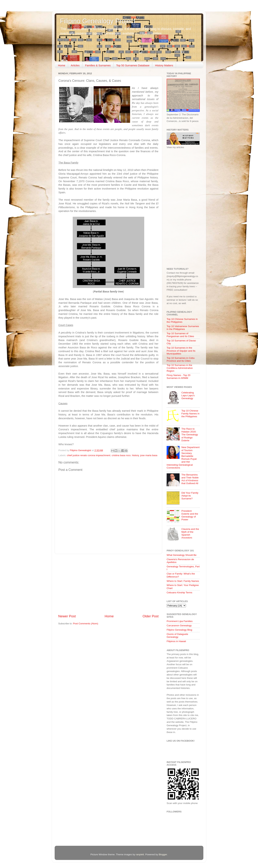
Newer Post (67, 616)
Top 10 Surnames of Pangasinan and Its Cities (180, 335)
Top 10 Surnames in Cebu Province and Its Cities (181, 359)
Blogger (163, 854)
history (136, 455)
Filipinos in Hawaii (176, 641)
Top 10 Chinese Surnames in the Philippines (182, 321)
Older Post (151, 616)
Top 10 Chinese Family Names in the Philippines (190, 414)
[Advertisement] (108, 584)
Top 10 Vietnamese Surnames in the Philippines (183, 328)
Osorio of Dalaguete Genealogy (177, 636)
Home (62, 65)
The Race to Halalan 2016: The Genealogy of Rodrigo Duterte (190, 435)
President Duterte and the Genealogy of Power (190, 515)
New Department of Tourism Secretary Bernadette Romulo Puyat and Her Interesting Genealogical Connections (183, 457)
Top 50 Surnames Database (133, 65)
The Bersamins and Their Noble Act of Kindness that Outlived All (190, 479)
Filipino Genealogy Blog (179, 630)
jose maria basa (149, 455)
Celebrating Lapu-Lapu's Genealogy (188, 395)
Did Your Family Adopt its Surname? (190, 496)
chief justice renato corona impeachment (89, 455)
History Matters (164, 65)
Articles (75, 65)
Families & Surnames (98, 65)
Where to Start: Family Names (183, 581)
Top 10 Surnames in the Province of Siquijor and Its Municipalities (181, 351)
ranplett (140, 854)
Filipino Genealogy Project (98, 21)
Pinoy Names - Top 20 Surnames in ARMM (179, 377)
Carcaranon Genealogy (179, 625)
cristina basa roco (121, 455)
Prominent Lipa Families (180, 621)
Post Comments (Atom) (86, 624)
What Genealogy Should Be (182, 555)
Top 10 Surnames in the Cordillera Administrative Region (180, 368)
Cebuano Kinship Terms (179, 593)
